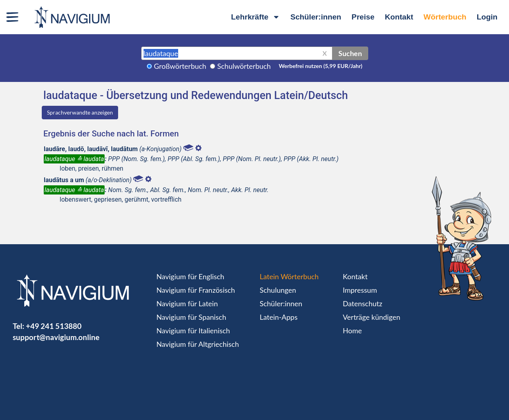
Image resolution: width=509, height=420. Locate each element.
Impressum (360, 290)
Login (487, 17)
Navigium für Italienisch (193, 331)
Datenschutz (362, 303)
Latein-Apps (279, 317)
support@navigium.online (56, 337)
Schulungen (278, 290)
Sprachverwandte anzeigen (80, 112)
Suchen (350, 53)
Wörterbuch (445, 17)
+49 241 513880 (54, 326)
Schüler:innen (316, 17)
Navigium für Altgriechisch (197, 344)
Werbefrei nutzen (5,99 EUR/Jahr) (321, 66)
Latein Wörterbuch (289, 276)
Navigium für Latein (187, 303)
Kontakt (399, 17)
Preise (363, 17)
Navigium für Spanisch (191, 317)
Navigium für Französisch (196, 290)
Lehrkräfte (255, 17)
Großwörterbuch (180, 66)
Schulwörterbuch (244, 66)
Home (352, 331)
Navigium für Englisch (190, 276)
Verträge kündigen (371, 317)
